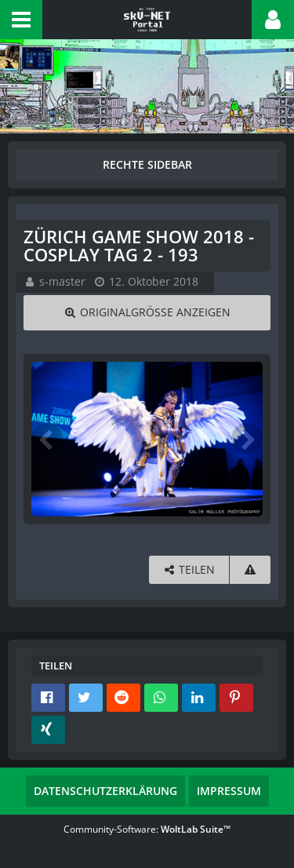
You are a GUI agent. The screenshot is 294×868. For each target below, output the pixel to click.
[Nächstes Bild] (247, 439)
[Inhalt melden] (250, 570)
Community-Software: (147, 829)
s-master (62, 281)
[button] (21, 20)
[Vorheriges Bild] (47, 439)
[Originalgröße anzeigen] (147, 313)
